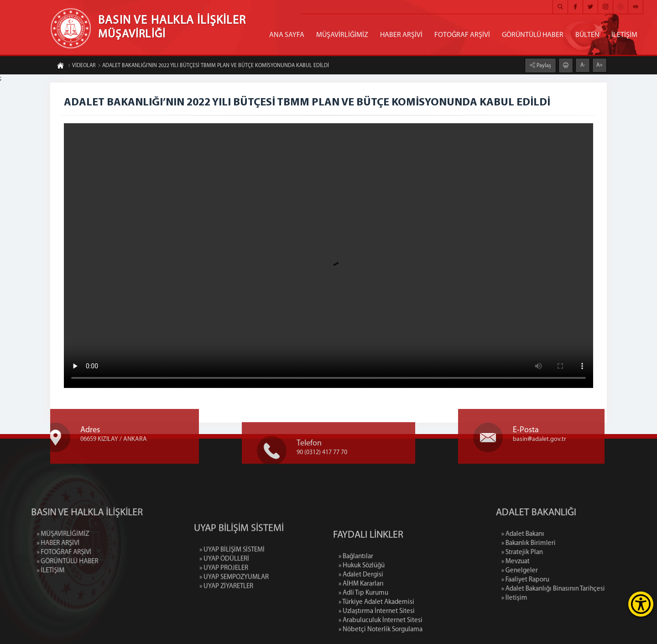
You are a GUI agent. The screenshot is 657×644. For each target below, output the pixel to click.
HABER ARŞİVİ (401, 35)
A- (583, 65)
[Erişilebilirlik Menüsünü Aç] (641, 604)
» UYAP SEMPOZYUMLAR (234, 607)
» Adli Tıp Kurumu (363, 635)
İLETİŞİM (624, 35)
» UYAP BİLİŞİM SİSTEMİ (232, 579)
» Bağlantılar (356, 598)
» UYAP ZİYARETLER (226, 616)
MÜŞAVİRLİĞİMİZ (342, 35)
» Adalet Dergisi (361, 616)
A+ (600, 65)
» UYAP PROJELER (224, 598)
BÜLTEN (587, 35)
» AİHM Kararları (361, 626)
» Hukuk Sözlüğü (362, 607)
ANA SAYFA (287, 35)
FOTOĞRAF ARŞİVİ (462, 35)
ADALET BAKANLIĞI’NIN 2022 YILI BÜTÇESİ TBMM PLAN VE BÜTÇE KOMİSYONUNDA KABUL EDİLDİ (213, 66)
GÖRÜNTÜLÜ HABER (533, 35)
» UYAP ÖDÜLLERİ (224, 589)
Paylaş (543, 65)
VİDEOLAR (81, 66)
